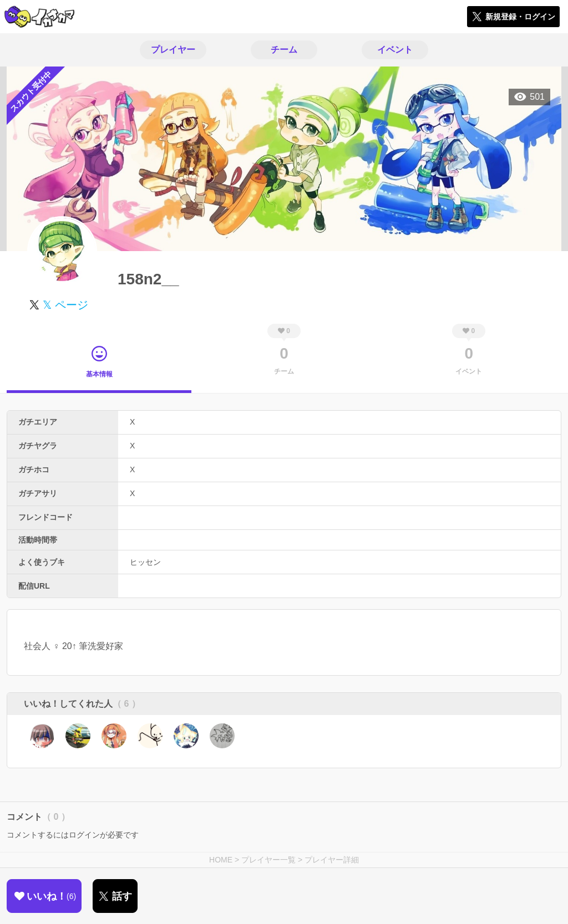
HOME (221, 860)
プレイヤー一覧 (268, 860)
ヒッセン (145, 562)
